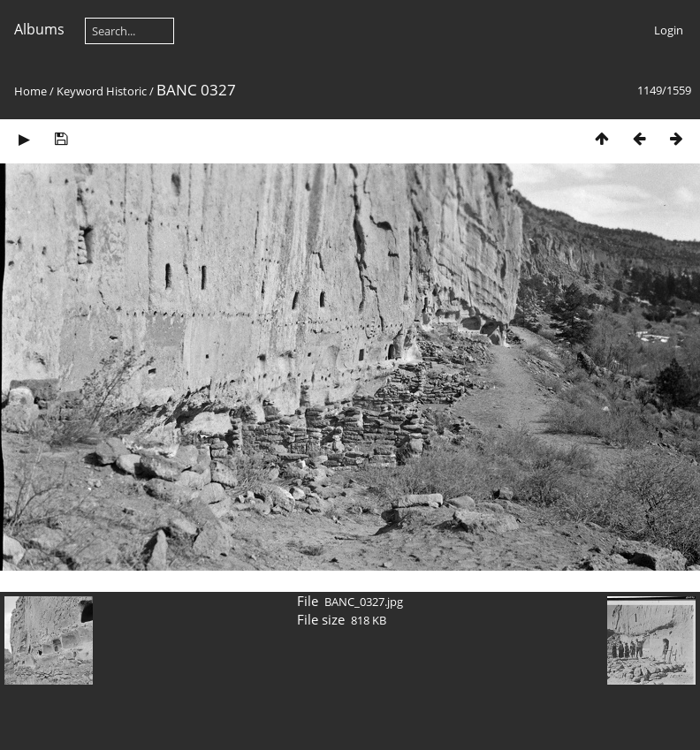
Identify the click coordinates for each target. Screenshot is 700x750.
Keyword (80, 91)
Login (669, 30)
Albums (39, 29)
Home (30, 91)
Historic (126, 91)
